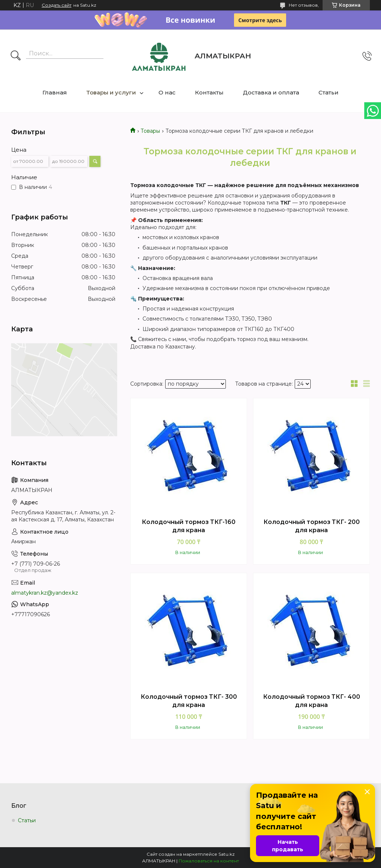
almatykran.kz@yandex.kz (45, 593)
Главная (55, 92)
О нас (167, 92)
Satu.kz (227, 854)
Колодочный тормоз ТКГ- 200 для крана (312, 526)
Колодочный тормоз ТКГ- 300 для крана (189, 701)
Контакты (209, 92)
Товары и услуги (111, 92)
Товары (150, 131)
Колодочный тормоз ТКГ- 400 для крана (312, 701)
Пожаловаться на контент (209, 861)
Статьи (329, 92)
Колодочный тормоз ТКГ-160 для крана (189, 526)
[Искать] (16, 56)
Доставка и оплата (271, 92)
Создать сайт (57, 5)
